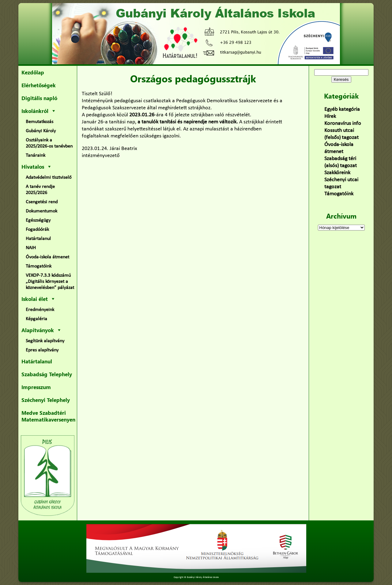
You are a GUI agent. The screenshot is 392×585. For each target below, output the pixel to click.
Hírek (330, 116)
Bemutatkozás (40, 122)
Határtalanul (38, 239)
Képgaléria (36, 319)
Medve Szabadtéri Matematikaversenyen (48, 416)
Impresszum (36, 387)
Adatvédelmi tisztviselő (49, 178)
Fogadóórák (37, 230)
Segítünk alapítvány (45, 341)
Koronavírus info (343, 124)
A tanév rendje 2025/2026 (40, 190)
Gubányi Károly (41, 131)
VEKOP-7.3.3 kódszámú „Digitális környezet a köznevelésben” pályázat (50, 282)
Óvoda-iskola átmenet (47, 257)
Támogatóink (39, 266)
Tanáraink (36, 156)
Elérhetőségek (39, 85)
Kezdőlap (33, 72)
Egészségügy (38, 220)
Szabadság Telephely (47, 374)
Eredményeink (40, 310)
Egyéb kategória (342, 109)
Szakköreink (337, 173)
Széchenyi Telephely (46, 400)
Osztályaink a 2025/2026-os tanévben (49, 143)
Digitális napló (39, 98)
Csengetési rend (42, 202)
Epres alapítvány (42, 350)
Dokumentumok (41, 211)
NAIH (31, 248)
